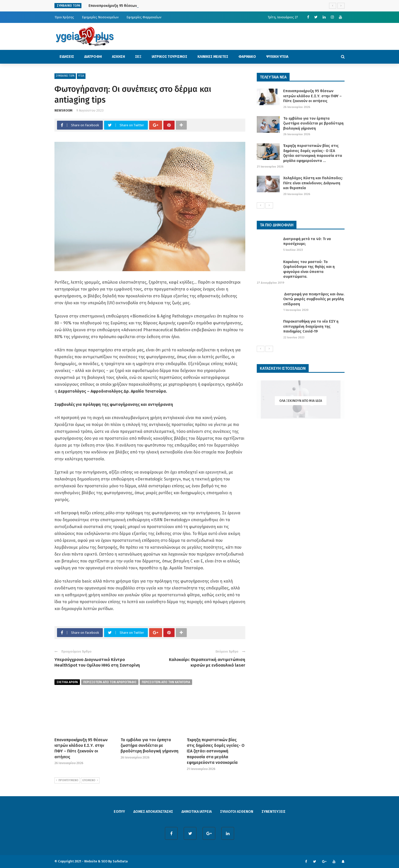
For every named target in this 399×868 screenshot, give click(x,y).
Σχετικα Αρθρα (67, 682)
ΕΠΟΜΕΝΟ (90, 780)
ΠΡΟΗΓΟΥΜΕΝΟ (67, 780)
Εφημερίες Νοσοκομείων (100, 17)
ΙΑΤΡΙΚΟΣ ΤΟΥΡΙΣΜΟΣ (169, 57)
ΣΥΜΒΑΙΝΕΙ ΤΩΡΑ (65, 76)
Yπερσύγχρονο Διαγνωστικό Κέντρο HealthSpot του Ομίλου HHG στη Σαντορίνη (97, 662)
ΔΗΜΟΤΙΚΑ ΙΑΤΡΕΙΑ (197, 812)
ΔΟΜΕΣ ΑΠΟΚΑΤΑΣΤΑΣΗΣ (153, 812)
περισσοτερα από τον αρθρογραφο (110, 682)
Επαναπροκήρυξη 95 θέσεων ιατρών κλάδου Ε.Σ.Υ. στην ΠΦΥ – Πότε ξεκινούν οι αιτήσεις (312, 96)
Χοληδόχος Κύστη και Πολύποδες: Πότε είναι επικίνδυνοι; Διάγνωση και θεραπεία (313, 183)
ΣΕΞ (138, 57)
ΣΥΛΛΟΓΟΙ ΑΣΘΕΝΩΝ (237, 812)
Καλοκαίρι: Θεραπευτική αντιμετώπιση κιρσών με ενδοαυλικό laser (207, 662)
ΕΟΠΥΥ (119, 812)
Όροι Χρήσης (64, 17)
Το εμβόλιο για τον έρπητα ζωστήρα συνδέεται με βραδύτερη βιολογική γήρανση (149, 746)
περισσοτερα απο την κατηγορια (166, 682)
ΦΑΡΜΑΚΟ (247, 57)
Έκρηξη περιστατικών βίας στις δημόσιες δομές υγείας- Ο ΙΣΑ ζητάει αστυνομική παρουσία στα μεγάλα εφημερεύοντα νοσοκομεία (216, 751)
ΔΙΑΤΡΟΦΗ (93, 57)
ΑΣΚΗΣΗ (118, 57)
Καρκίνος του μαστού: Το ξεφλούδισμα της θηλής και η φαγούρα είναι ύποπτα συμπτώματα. (309, 269)
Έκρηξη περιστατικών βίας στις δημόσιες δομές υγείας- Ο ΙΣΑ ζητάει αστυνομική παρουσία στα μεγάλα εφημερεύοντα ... (313, 153)
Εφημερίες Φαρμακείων (144, 17)
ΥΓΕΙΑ (81, 76)
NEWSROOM (63, 110)
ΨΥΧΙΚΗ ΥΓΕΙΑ (277, 57)
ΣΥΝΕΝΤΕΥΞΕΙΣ (274, 812)
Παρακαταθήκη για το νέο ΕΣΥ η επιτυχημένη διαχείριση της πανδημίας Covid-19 (311, 326)
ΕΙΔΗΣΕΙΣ (67, 57)
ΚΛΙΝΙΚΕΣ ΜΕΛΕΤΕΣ (213, 57)
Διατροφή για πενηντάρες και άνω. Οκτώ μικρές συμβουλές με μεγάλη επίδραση (314, 299)
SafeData (120, 861)
